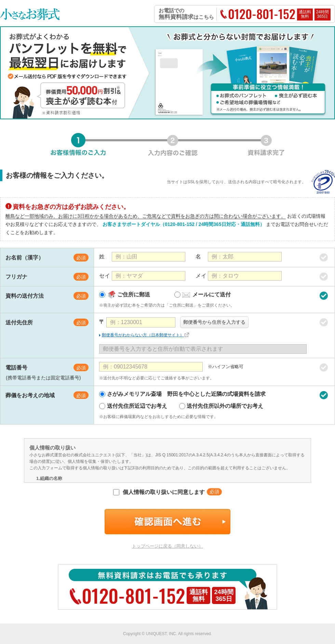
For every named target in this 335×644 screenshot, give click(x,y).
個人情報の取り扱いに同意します (159, 492)
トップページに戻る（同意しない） (167, 546)
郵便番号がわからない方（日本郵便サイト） (143, 335)
